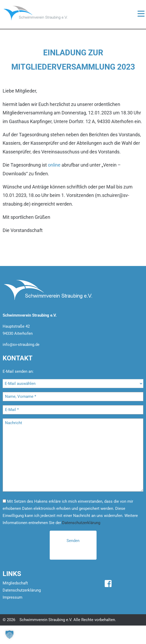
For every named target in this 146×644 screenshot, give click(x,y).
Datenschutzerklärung (81, 523)
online (54, 165)
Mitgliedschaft (15, 583)
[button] (9, 635)
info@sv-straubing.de (21, 345)
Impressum (12, 597)
